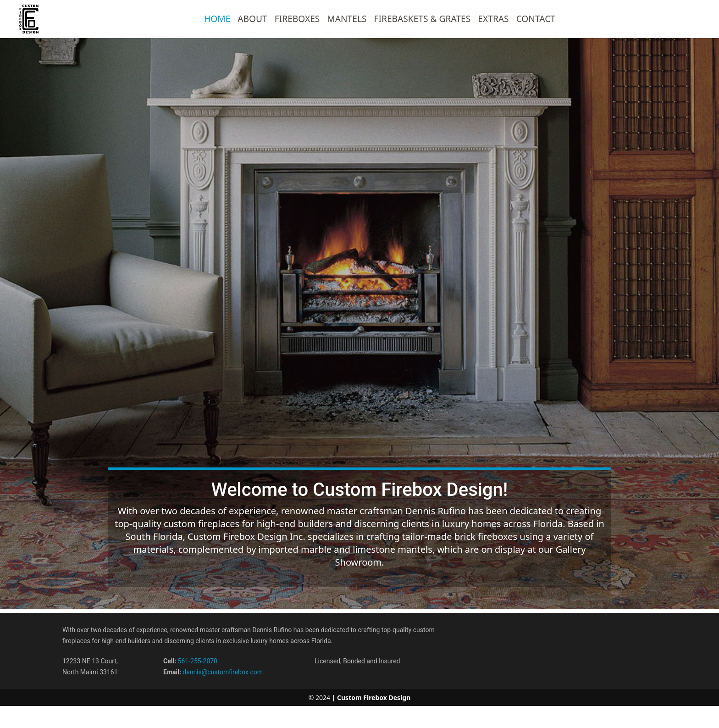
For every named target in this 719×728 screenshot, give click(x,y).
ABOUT (252, 19)
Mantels (347, 19)
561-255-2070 (198, 661)
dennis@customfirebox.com (223, 672)
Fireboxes (297, 19)
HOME (217, 19)
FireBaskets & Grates (423, 19)
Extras (493, 19)
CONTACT (536, 19)
